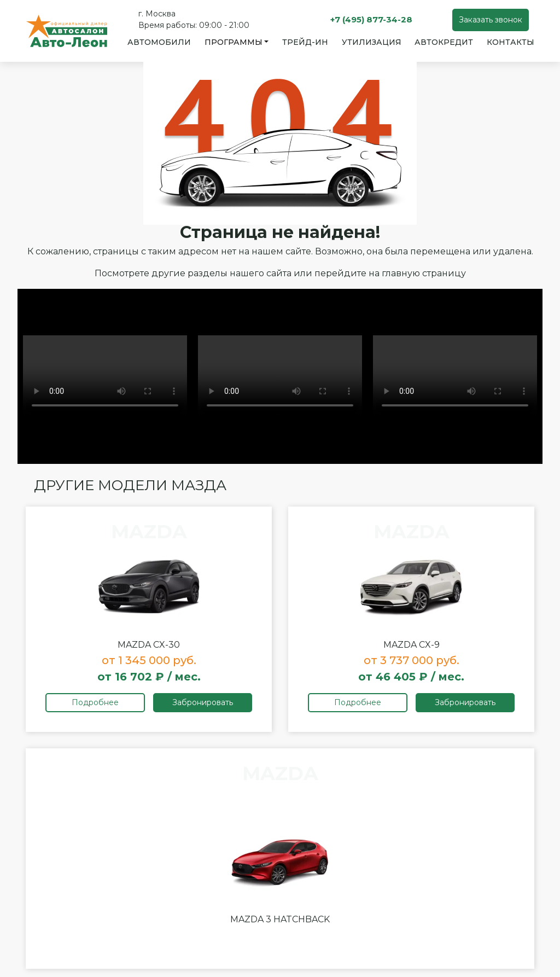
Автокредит (444, 42)
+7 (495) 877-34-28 (371, 19)
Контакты (511, 42)
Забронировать (203, 702)
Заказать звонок (491, 20)
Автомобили (159, 42)
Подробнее (95, 702)
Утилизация (372, 42)
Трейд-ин (305, 42)
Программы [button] (234, 42)
